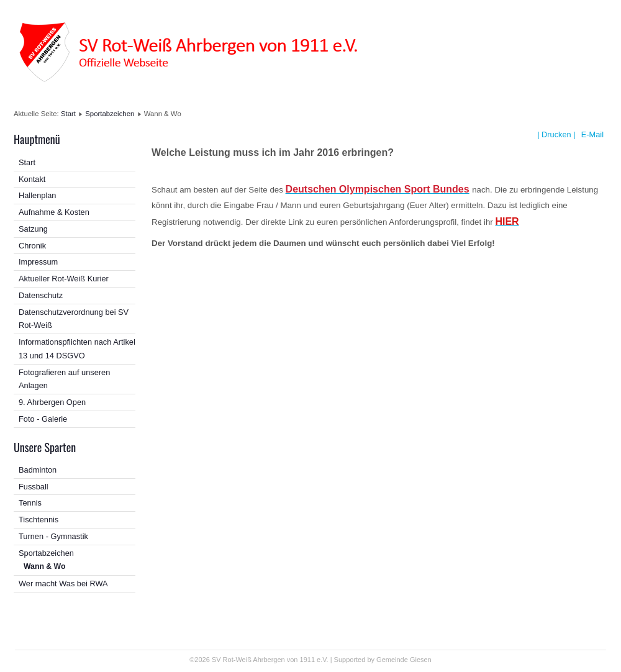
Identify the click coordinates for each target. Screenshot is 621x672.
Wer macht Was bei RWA (63, 583)
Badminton (38, 470)
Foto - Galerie (43, 419)
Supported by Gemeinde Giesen (383, 660)
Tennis (30, 503)
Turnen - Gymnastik (53, 536)
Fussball (34, 487)
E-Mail (591, 134)
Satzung (33, 229)
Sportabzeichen (110, 114)
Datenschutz (41, 295)
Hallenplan (37, 195)
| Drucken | (556, 134)
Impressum (38, 262)
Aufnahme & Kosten (54, 212)
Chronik (32, 246)
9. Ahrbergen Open (52, 402)
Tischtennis (39, 520)
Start (68, 114)
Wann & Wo (44, 566)
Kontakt (32, 179)
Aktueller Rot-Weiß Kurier (64, 279)
